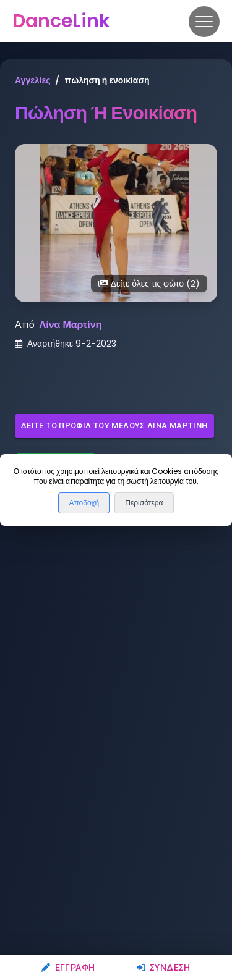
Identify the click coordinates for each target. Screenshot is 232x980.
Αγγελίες (32, 80)
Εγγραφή (68, 968)
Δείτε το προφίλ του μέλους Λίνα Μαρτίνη (114, 426)
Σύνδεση (164, 968)
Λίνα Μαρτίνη (71, 325)
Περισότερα (144, 503)
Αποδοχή (84, 503)
